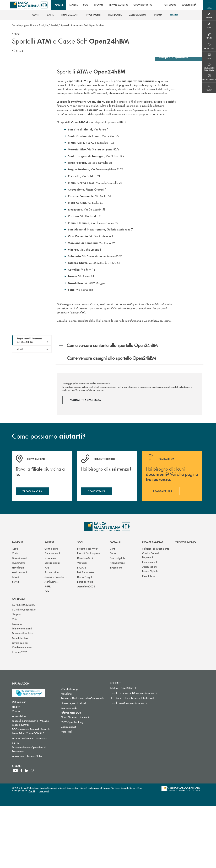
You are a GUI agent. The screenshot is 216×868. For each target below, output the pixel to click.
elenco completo (79, 381)
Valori (15, 681)
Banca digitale (117, 620)
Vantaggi (82, 624)
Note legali (80, 793)
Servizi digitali (52, 624)
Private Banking (153, 604)
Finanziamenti (20, 620)
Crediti (32, 853)
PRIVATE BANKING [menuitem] (119, 5)
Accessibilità (32, 778)
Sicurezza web (82, 769)
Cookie (29, 773)
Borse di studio (85, 643)
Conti (15, 610)
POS (47, 629)
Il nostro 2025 (20, 714)
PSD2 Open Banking (83, 784)
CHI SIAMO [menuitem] (171, 5)
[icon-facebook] (21, 832)
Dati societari (32, 763)
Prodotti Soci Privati (88, 610)
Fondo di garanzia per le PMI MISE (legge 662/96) (33, 784)
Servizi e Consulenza (56, 639)
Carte (15, 615)
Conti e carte (51, 610)
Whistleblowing (82, 751)
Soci (80, 604)
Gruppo (16, 676)
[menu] (126, 5)
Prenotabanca (150, 638)
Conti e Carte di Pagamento (151, 617)
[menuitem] (36, 15)
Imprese (49, 604)
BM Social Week (86, 634)
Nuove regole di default (83, 765)
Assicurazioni (19, 634)
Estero (48, 653)
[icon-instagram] (33, 832)
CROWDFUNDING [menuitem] (144, 5)
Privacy (29, 768)
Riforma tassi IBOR (83, 774)
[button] (209, 5)
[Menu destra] (209, 15)
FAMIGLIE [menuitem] (59, 5)
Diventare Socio (86, 620)
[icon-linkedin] (27, 832)
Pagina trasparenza (85, 461)
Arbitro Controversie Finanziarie (34, 800)
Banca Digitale (150, 633)
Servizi (54, 25)
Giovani (115, 604)
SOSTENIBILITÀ (190, 5)
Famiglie (43, 25)
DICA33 (82, 629)
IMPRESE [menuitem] (74, 5)
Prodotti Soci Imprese (88, 615)
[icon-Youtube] (15, 832)
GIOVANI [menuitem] (100, 5)
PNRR (48, 648)
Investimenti (18, 624)
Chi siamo (18, 660)
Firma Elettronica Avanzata (83, 779)
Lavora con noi (20, 704)
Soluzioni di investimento (156, 610)
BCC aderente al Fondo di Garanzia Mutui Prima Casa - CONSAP (34, 793)
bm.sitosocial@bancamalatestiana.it (138, 755)
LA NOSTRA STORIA (23, 666)
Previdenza (18, 629)
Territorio (17, 685)
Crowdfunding (185, 604)
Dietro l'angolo (85, 639)
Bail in (28, 804)
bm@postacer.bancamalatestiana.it (135, 760)
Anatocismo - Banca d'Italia (34, 818)
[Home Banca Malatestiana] (31, 5)
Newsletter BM (20, 700)
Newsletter (80, 755)
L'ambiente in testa (22, 709)
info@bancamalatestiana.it (133, 765)
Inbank (16, 639)
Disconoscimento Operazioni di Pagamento (31, 811)
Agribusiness (52, 643)
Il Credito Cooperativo (24, 671)
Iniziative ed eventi (22, 690)
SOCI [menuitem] (87, 5)
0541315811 (129, 750)
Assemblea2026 (86, 648)
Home (33, 25)
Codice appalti (82, 788)
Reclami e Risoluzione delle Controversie (83, 760)
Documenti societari (23, 695)
